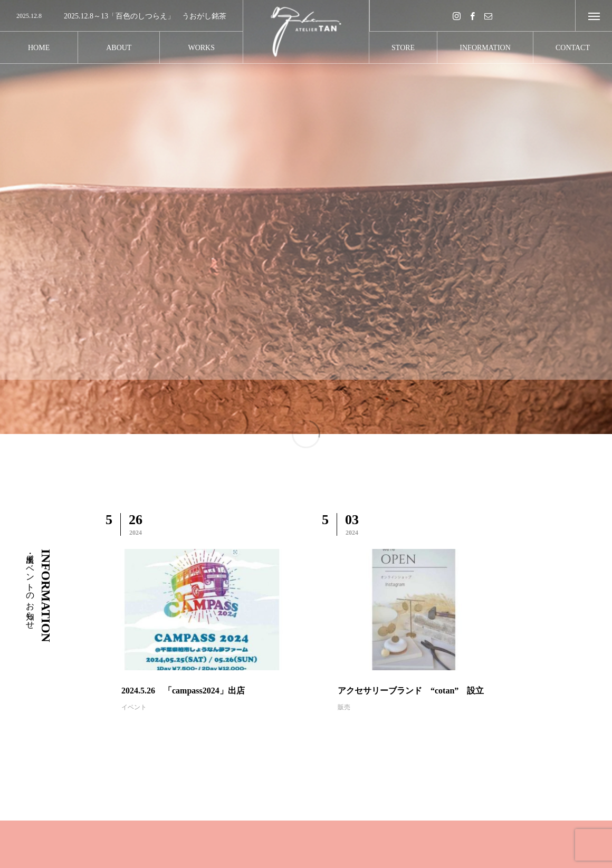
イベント (134, 707)
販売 (344, 707)
